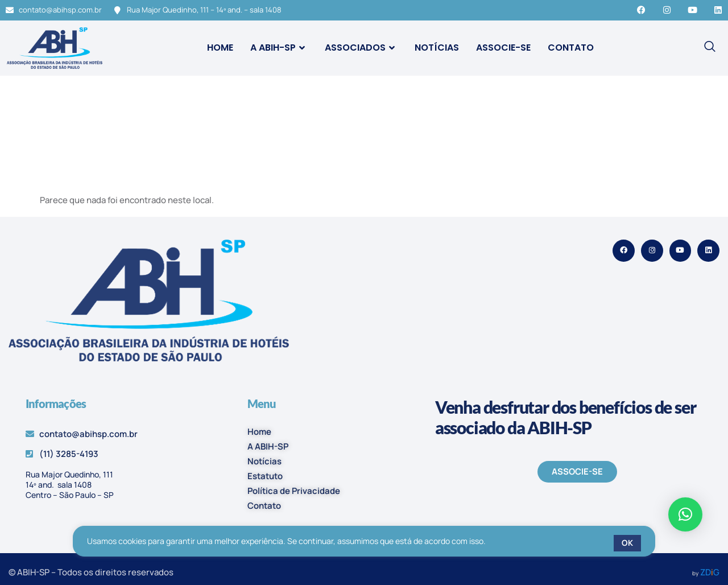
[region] (364, 543)
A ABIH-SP (279, 48)
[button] (685, 514)
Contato (571, 48)
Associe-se (503, 48)
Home (220, 48)
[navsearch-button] (710, 48)
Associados (361, 48)
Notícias (437, 48)
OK (627, 543)
